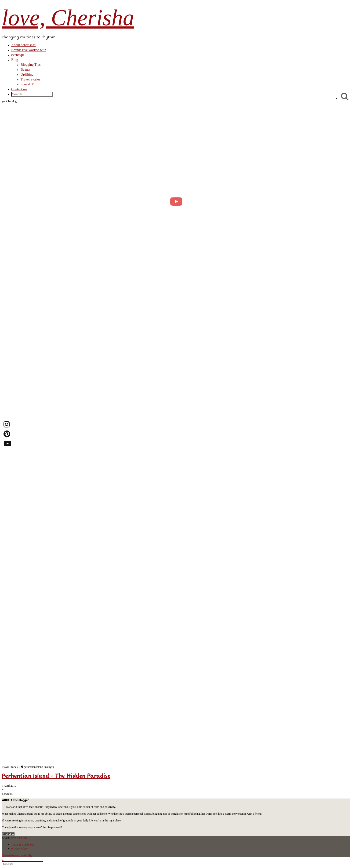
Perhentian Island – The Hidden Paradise (56, 776)
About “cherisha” (24, 45)
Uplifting (27, 74)
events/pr (18, 55)
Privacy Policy (19, 849)
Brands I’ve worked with (29, 50)
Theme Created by (17, 855)
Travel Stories (30, 79)
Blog (15, 60)
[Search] (345, 97)
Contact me (19, 89)
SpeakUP (27, 84)
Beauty (26, 69)
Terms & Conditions (23, 845)
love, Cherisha (68, 18)
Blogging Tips (31, 65)
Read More (8, 834)
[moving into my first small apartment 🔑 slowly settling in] (176, 201)
